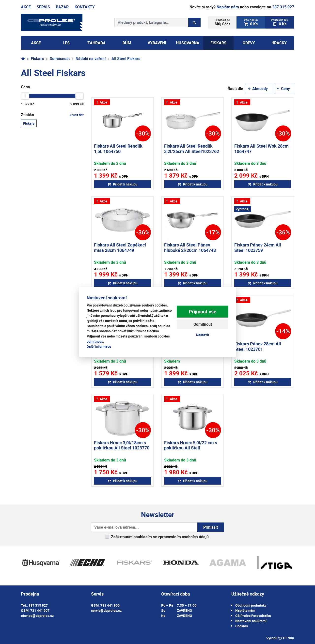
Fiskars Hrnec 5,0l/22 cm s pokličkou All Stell (191, 445)
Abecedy (258, 89)
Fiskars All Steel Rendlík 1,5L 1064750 (118, 149)
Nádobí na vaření (91, 59)
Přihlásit (211, 527)
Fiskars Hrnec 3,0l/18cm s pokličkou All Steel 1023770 (122, 445)
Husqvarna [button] (188, 43)
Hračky (279, 43)
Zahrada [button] (96, 43)
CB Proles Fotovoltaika (253, 616)
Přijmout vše (203, 312)
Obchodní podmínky (251, 605)
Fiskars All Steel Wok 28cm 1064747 (261, 149)
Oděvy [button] (249, 43)
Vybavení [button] (157, 43)
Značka (52, 115)
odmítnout (95, 341)
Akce (26, 7)
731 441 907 (40, 610)
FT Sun (286, 638)
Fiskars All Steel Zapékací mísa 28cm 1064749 (120, 247)
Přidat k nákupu (122, 184)
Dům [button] (127, 43)
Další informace (99, 346)
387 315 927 (283, 7)
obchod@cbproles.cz (37, 616)
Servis (43, 7)
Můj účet (222, 22)
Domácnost (60, 59)
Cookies (242, 626)
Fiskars (37, 59)
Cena (25, 87)
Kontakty (85, 7)
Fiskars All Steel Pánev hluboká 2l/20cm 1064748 (190, 247)
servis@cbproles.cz (106, 610)
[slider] (25, 96)
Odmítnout (203, 324)
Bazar (62, 7)
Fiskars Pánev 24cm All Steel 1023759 (258, 247)
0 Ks (251, 22)
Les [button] (66, 43)
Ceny (283, 89)
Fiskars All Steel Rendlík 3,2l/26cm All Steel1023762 (192, 149)
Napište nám (228, 7)
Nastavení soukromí (251, 621)
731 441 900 (110, 605)
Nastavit (203, 335)
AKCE (36, 43)
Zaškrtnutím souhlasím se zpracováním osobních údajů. (160, 537)
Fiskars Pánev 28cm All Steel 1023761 (258, 346)
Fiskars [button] (218, 43)
